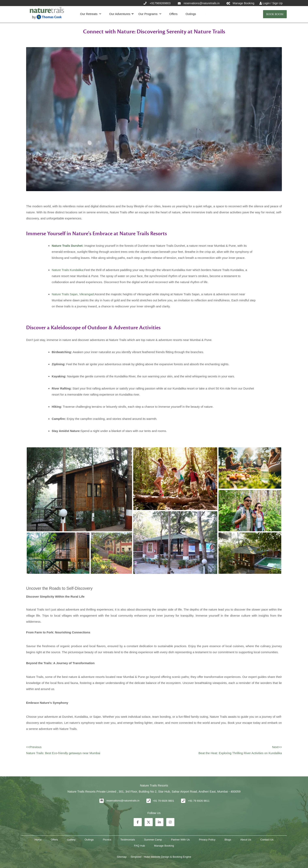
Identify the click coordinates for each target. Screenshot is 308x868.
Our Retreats (91, 14)
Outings (191, 14)
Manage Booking (164, 846)
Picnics (107, 840)
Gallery (71, 840)
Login (267, 3)
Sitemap (122, 857)
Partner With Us (181, 840)
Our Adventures (120, 14)
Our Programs (150, 14)
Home (38, 840)
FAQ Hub (140, 846)
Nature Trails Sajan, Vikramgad (73, 294)
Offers (173, 14)
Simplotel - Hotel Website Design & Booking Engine (161, 857)
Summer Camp (153, 840)
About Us (246, 840)
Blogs (228, 840)
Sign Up (278, 3)
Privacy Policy (207, 840)
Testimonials (128, 840)
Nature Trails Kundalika (67, 270)
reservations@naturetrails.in (123, 801)
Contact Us (267, 840)
